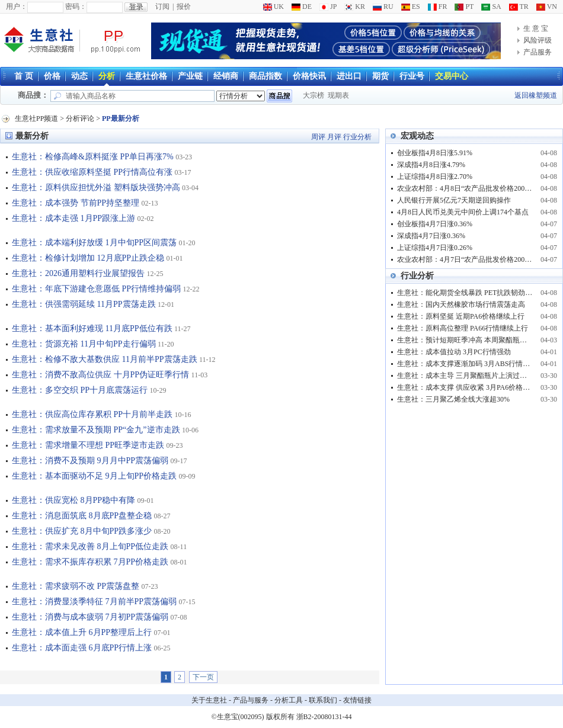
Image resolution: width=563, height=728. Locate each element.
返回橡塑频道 (536, 95)
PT (464, 7)
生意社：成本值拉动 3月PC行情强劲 (454, 352)
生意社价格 (146, 76)
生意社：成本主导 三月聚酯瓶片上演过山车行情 (465, 376)
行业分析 (357, 137)
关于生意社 (209, 700)
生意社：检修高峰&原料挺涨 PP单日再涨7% (93, 157)
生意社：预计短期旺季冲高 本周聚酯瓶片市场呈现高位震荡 (465, 340)
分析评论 (80, 118)
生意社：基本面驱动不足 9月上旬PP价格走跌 (94, 476)
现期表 (338, 95)
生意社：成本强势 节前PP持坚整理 (76, 203)
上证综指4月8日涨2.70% (435, 177)
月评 (334, 137)
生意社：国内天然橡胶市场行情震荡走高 (461, 304)
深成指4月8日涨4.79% (431, 165)
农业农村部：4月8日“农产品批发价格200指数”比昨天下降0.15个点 (465, 188)
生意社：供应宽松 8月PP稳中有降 (73, 500)
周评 (318, 137)
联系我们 (323, 700)
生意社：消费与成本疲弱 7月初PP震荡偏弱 (90, 617)
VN (547, 7)
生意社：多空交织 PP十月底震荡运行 (80, 390)
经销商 (226, 76)
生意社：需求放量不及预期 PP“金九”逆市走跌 (96, 430)
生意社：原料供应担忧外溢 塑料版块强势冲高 (96, 187)
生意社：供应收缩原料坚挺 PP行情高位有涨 (92, 172)
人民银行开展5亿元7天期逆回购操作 (454, 200)
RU (383, 7)
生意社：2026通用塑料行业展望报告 (78, 273)
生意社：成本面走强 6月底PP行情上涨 (82, 648)
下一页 (203, 677)
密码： (76, 7)
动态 (79, 76)
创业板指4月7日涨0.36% (435, 224)
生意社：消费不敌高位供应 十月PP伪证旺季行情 (100, 375)
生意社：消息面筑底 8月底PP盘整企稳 (82, 516)
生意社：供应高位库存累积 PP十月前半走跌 (92, 414)
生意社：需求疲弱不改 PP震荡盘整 (76, 586)
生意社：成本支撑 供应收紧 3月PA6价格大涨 (465, 387)
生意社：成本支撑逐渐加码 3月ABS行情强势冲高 (465, 364)
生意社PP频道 (36, 118)
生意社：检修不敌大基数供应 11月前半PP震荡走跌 (105, 359)
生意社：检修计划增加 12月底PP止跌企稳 (88, 258)
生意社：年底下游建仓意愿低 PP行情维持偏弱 (96, 289)
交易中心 (452, 76)
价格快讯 (309, 76)
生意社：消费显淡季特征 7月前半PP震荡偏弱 (94, 602)
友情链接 (357, 700)
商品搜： (33, 95)
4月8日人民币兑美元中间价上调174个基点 (463, 212)
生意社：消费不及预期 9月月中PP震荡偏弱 (90, 461)
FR (438, 7)
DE (302, 7)
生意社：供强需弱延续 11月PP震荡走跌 (84, 304)
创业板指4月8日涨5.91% (435, 153)
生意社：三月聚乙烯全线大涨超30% (453, 399)
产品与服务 (251, 700)
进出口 (349, 76)
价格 (52, 76)
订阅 (162, 7)
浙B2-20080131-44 (324, 717)
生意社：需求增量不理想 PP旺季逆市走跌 (88, 445)
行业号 (412, 76)
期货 (380, 76)
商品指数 (265, 76)
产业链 (190, 76)
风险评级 (538, 40)
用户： (17, 7)
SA (491, 7)
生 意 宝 (536, 28)
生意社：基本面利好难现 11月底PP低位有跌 (92, 328)
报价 (184, 7)
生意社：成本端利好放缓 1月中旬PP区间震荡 (94, 243)
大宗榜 (314, 95)
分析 (107, 76)
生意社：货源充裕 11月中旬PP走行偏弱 (84, 344)
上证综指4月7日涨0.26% (435, 248)
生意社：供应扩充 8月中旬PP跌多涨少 (82, 531)
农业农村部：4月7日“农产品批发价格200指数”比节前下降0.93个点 (465, 259)
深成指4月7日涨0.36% (431, 236)
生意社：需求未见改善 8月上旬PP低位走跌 (90, 546)
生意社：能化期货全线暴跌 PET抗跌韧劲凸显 (465, 293)
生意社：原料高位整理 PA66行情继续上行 (463, 328)
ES (411, 7)
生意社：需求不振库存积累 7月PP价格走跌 (90, 562)
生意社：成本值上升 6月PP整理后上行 (82, 632)
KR (355, 7)
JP (328, 7)
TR (519, 7)
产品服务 (538, 52)
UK (273, 7)
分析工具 (289, 700)
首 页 (24, 76)
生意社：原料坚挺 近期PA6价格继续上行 (461, 316)
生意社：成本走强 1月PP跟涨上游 (73, 218)
